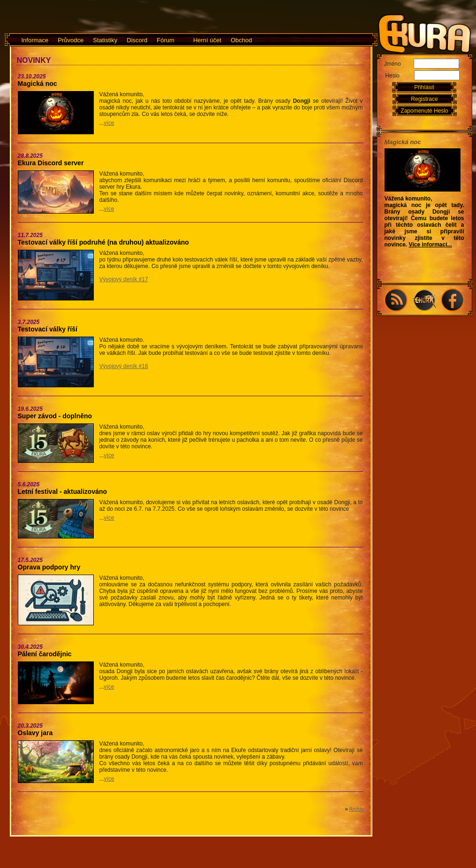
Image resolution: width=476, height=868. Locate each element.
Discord (137, 40)
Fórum (166, 40)
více (109, 123)
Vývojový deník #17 (124, 279)
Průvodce (71, 40)
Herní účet (207, 40)
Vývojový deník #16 (124, 366)
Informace (35, 40)
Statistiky (105, 40)
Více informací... (431, 245)
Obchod (242, 40)
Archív (356, 809)
